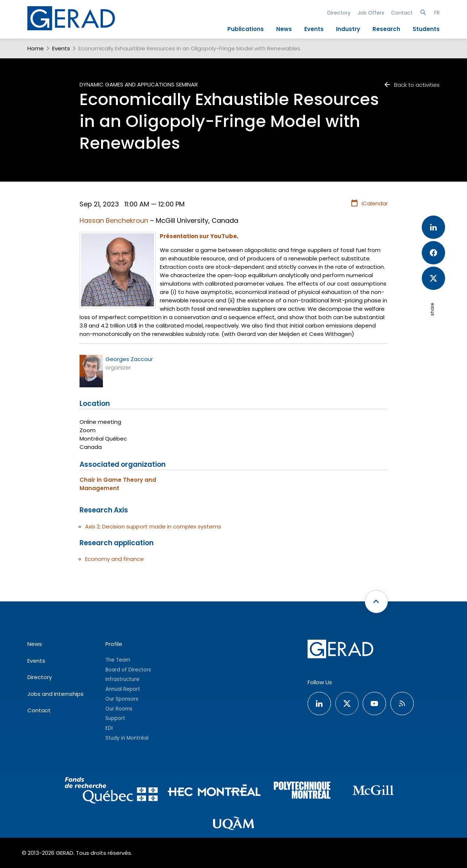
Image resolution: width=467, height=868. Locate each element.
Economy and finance (114, 559)
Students (426, 29)
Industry (348, 29)
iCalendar (369, 204)
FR (437, 13)
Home (36, 48)
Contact (402, 13)
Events (314, 29)
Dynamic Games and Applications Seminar (139, 84)
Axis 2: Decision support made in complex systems (153, 526)
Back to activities (412, 85)
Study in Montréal (127, 738)
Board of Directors (128, 670)
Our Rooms (119, 709)
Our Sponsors (122, 699)
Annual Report (123, 689)
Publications (246, 29)
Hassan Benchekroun (114, 220)
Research (386, 29)
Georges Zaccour (129, 359)
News (284, 29)
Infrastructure (122, 679)
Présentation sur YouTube (198, 236)
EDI (109, 728)
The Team (118, 660)
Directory (339, 13)
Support (115, 718)
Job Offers (371, 13)
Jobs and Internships (55, 694)
